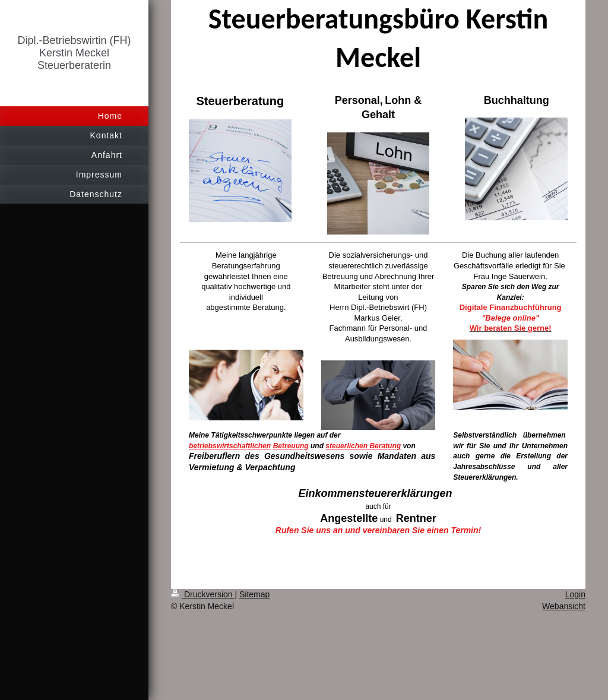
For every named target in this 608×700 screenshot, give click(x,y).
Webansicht (564, 606)
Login (575, 594)
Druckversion (203, 594)
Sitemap (254, 594)
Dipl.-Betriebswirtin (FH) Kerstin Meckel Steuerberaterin (74, 53)
